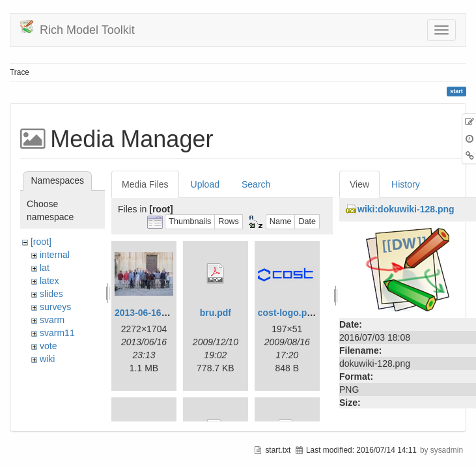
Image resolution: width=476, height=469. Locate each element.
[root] (41, 242)
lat (45, 268)
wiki (47, 359)
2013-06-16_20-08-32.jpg (167, 313)
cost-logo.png (288, 313)
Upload (205, 184)
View (359, 184)
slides (51, 294)
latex (49, 281)
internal (55, 255)
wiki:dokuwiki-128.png (406, 209)
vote (48, 346)
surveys (55, 307)
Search (256, 184)
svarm (52, 320)
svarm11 (57, 333)
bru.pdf (216, 313)
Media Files (145, 184)
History (406, 184)
